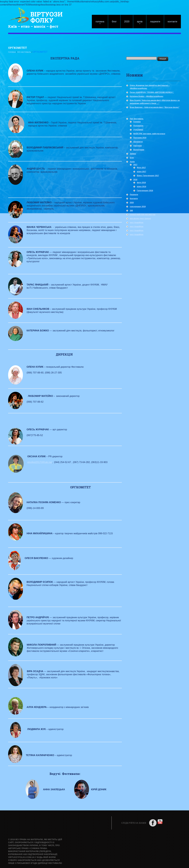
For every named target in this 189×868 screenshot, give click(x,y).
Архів (138, 23)
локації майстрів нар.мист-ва (143, 214)
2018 (135, 179)
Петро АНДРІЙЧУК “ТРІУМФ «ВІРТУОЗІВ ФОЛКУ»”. (152, 92)
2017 (135, 164)
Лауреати (155, 22)
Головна (98, 23)
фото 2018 (141, 182)
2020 (127, 22)
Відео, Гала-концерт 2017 (148, 175)
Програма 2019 (140, 137)
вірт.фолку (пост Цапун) (140, 218)
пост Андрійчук (137, 222)
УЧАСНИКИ (138, 129)
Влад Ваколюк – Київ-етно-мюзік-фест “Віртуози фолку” (155, 107)
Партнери (138, 145)
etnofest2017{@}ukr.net (40, 462)
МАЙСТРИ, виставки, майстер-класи (149, 133)
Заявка (133, 153)
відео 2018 (141, 186)
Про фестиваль (31, 52)
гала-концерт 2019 (138, 206)
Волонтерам (139, 149)
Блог (114, 22)
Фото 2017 (141, 167)
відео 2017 (141, 171)
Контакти (172, 22)
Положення (138, 125)
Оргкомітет (138, 141)
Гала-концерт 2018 (145, 190)
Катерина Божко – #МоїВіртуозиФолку (147, 96)
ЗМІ (131, 210)
